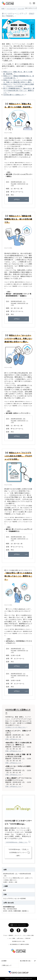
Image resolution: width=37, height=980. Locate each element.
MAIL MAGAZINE (18, 925)
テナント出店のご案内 (28, 935)
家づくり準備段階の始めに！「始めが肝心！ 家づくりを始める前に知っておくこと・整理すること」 (19, 91)
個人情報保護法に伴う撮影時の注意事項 (20, 944)
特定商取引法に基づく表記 (18, 941)
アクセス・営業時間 (8, 935)
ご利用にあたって (7, 965)
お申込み (17, 199)
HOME (3, 9)
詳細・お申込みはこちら (13, 739)
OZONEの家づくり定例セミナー (14, 95)
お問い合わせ (20, 938)
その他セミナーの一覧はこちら (16, 727)
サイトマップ (18, 935)
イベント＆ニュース (11, 9)
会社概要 (4, 961)
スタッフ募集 (12, 938)
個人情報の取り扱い (26, 961)
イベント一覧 (21, 9)
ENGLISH (28, 938)
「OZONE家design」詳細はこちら (16, 842)
